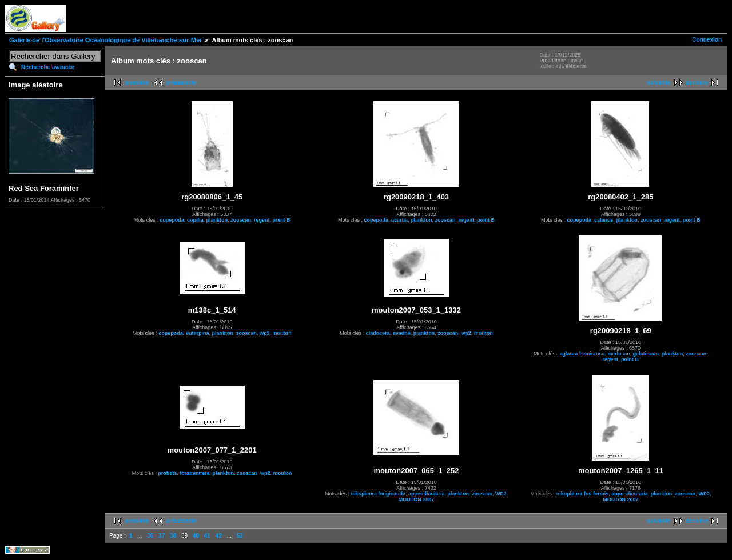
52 (240, 536)
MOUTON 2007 (416, 499)
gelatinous (646, 354)
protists (167, 473)
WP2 (501, 494)
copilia (195, 220)
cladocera (378, 333)
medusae (619, 354)
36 (150, 536)
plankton (217, 220)
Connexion (707, 40)
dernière (697, 83)
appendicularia (427, 494)
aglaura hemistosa (582, 354)
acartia (399, 220)
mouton (282, 333)
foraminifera (194, 473)
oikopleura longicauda (378, 494)
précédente (181, 83)
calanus (604, 220)
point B (281, 220)
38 (173, 536)
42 (219, 536)
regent (262, 220)
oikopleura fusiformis (583, 494)
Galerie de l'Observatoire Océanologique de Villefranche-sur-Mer (106, 40)
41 (207, 536)
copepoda (172, 220)
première (137, 83)
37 (162, 536)
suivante (659, 83)
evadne (402, 333)
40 (196, 536)
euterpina (198, 333)
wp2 (265, 333)
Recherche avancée (48, 67)
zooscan (241, 220)
